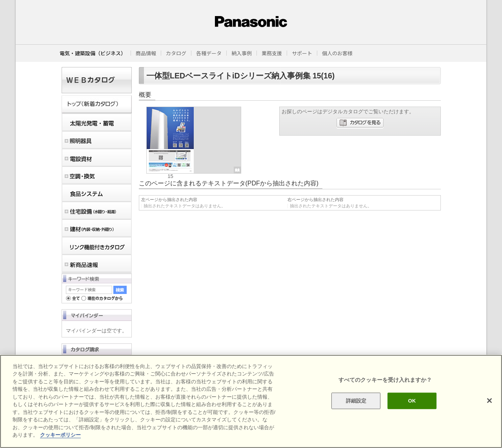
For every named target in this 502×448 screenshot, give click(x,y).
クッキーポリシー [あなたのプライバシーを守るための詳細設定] (60, 435)
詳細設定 (356, 401)
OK (412, 401)
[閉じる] (489, 401)
